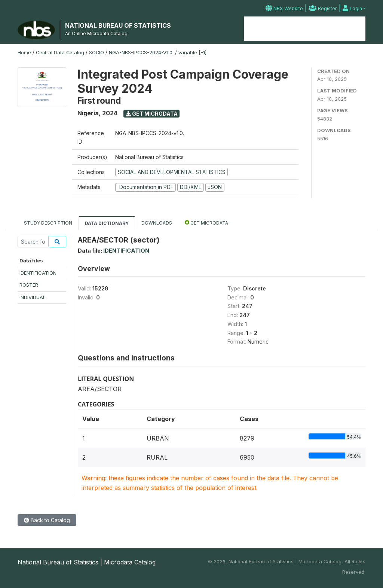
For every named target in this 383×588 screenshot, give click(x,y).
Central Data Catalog (60, 53)
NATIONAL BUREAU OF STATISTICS (118, 25)
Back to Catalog (47, 520)
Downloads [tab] (157, 223)
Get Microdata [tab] (206, 223)
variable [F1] (192, 53)
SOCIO (96, 53)
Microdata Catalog (304, 29)
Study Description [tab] (48, 223)
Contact (352, 29)
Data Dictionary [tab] (107, 223)
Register (323, 8)
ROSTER (29, 285)
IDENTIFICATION (38, 273)
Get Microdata (152, 114)
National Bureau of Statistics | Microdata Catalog (87, 562)
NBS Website (284, 8)
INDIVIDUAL (33, 297)
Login (352, 8)
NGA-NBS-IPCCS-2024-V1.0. (141, 53)
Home (260, 29)
